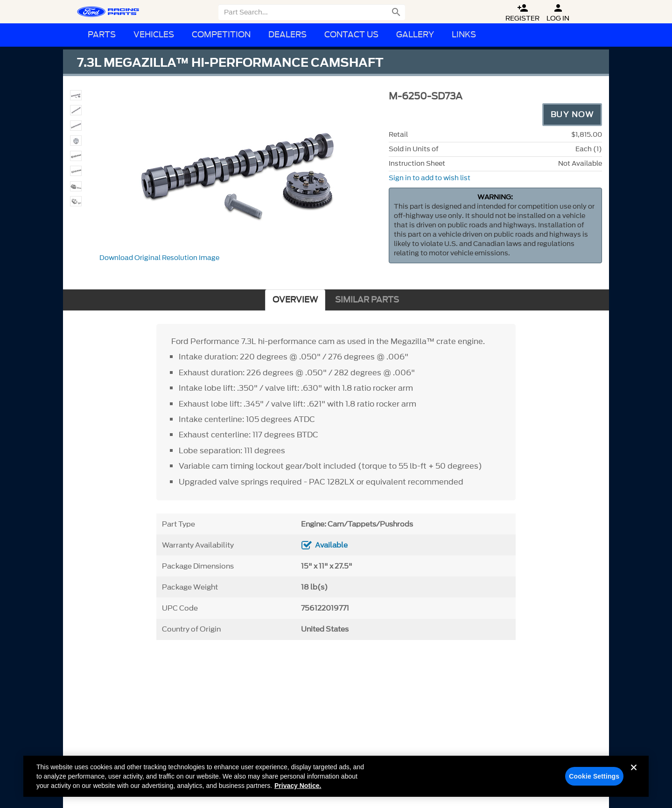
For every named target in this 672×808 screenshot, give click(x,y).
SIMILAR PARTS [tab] (367, 300)
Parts (102, 35)
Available (331, 545)
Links (464, 35)
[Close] (634, 780)
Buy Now (572, 114)
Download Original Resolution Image (159, 258)
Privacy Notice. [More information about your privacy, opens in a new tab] (298, 790)
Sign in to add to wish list (430, 178)
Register (522, 13)
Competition (221, 35)
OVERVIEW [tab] (295, 300)
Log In (558, 13)
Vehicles (154, 35)
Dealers (287, 35)
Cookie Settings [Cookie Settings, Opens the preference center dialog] (594, 781)
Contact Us (351, 35)
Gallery (415, 35)
